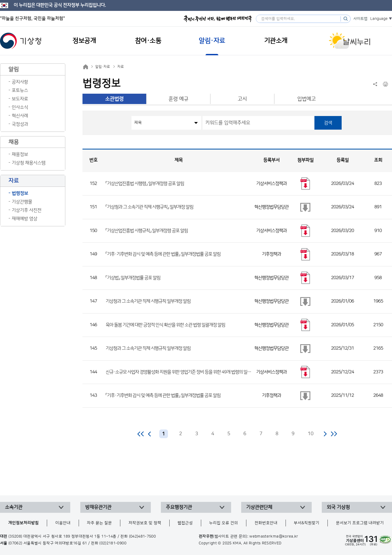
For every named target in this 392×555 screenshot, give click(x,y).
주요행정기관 (179, 507)
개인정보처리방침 (23, 523)
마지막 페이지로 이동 (334, 434)
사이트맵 (360, 19)
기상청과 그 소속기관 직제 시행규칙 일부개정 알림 (148, 301)
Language (379, 19)
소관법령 (114, 99)
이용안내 (63, 523)
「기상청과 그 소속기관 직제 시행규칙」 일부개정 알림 (149, 207)
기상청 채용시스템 (29, 163)
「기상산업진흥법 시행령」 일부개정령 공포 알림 (145, 184)
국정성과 (20, 124)
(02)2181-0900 (113, 543)
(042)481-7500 (143, 536)
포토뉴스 (20, 90)
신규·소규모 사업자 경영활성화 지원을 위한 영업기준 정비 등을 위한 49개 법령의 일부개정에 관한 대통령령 (196, 372)
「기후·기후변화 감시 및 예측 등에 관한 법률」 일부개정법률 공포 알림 (163, 254)
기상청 (21, 41)
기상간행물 (22, 202)
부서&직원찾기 (307, 523)
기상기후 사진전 (27, 210)
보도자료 (20, 99)
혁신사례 (20, 116)
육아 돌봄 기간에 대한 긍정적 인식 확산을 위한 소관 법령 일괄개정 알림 (165, 325)
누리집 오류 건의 (223, 523)
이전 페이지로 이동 (150, 434)
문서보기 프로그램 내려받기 (360, 523)
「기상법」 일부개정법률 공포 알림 (133, 278)
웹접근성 (185, 523)
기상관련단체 (259, 507)
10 (311, 434)
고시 (242, 99)
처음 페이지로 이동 (141, 434)
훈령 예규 (178, 99)
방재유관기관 (98, 507)
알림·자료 (103, 67)
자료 (121, 67)
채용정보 (20, 154)
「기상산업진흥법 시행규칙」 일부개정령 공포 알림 (147, 231)
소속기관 (14, 507)
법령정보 (20, 193)
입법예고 (307, 99)
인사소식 (20, 107)
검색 (328, 123)
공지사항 (20, 82)
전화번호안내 (266, 523)
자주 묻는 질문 (99, 523)
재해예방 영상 (24, 219)
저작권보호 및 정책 (145, 523)
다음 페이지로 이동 (325, 434)
